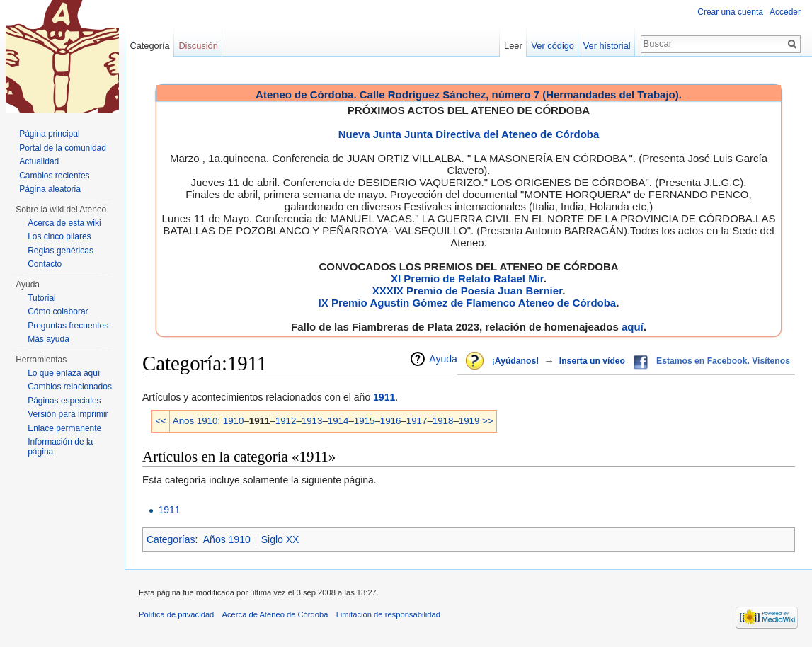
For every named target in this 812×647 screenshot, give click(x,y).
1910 (234, 421)
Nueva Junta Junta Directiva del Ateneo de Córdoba (469, 134)
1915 (365, 421)
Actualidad (39, 161)
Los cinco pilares (59, 236)
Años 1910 (195, 421)
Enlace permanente (64, 428)
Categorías (171, 539)
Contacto (45, 264)
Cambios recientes (54, 176)
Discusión (198, 46)
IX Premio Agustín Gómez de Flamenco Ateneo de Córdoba (468, 303)
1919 (469, 421)
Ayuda (443, 359)
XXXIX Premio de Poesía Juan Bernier (467, 291)
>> (488, 421)
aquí (633, 327)
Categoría (149, 46)
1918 (443, 421)
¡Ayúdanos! (515, 361)
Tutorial (42, 298)
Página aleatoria (50, 189)
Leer (513, 46)
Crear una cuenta (730, 12)
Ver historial (607, 46)
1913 (312, 421)
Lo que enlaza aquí (64, 373)
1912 (286, 421)
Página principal (49, 134)
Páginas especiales (64, 401)
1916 (391, 421)
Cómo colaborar (58, 311)
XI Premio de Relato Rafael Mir (467, 279)
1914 (338, 421)
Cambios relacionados (70, 387)
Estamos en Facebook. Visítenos (723, 361)
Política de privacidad (176, 614)
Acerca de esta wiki (64, 223)
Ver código (553, 46)
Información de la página (60, 447)
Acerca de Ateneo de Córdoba (275, 614)
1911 (384, 397)
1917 (417, 421)
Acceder (785, 12)
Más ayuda (48, 339)
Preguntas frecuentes (68, 326)
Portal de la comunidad (63, 148)
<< (161, 421)
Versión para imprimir (68, 414)
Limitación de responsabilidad (388, 614)
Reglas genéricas (61, 251)
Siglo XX (280, 539)
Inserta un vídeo (592, 361)
